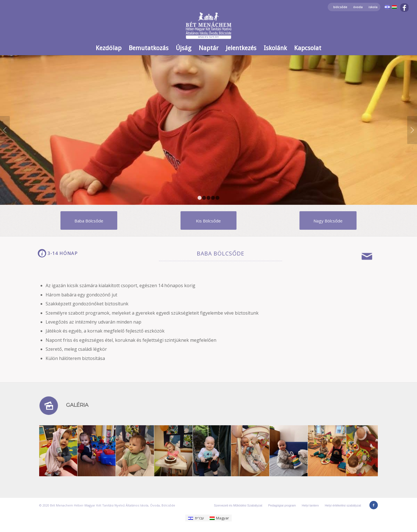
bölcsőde (340, 7)
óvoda (358, 7)
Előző (5, 130)
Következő (412, 130)
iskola (373, 7)
